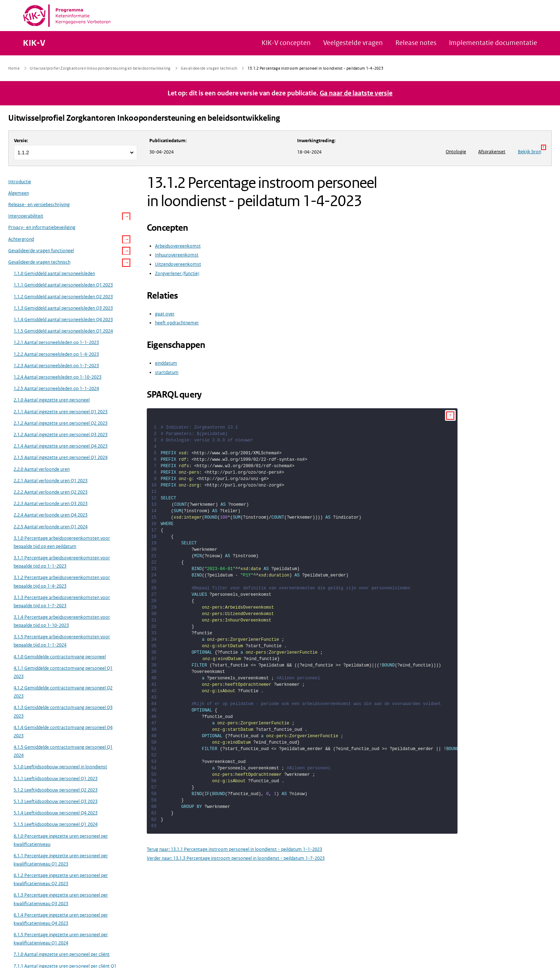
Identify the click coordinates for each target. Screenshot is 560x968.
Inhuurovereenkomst (177, 255)
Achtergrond (21, 239)
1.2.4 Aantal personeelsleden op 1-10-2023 (57, 377)
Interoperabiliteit (26, 216)
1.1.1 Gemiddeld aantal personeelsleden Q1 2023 (63, 285)
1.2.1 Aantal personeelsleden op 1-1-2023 (56, 342)
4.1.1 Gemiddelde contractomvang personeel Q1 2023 (63, 672)
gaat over (165, 314)
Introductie (20, 182)
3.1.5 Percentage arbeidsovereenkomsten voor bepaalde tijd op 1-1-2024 (62, 641)
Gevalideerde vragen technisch (39, 262)
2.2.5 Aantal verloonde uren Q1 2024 (51, 527)
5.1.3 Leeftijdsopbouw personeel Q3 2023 (56, 801)
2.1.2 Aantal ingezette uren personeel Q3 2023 (61, 435)
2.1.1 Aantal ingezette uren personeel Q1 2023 (61, 412)
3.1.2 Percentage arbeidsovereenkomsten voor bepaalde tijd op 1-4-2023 (62, 582)
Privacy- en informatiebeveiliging (42, 227)
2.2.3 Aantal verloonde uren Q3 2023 (51, 503)
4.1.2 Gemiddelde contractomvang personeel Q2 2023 (63, 692)
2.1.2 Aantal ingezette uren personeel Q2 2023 (61, 423)
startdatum (167, 372)
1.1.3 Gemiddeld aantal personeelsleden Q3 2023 (63, 308)
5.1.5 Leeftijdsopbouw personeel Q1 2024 (56, 824)
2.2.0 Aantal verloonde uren (42, 469)
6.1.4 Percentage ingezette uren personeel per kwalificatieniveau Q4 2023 (61, 919)
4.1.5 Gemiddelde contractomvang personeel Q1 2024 (63, 751)
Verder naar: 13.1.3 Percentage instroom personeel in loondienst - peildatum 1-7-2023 (236, 858)
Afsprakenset (492, 152)
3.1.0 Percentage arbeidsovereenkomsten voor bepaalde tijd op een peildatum (62, 542)
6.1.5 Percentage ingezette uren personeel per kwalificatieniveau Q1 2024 (61, 939)
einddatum (166, 363)
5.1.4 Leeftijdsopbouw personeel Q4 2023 (56, 813)
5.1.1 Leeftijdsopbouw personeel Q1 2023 (56, 779)
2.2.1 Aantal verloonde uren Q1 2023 (51, 481)
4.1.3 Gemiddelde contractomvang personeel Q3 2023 (63, 712)
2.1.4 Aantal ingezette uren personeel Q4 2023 (61, 446)
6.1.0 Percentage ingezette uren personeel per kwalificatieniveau (61, 840)
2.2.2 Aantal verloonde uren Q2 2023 (51, 492)
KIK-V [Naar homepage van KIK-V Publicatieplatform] (34, 43)
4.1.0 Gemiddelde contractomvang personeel (60, 657)
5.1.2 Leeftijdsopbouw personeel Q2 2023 (56, 790)
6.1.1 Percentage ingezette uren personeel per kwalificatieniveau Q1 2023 (61, 860)
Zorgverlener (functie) (177, 273)
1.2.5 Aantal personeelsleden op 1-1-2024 (56, 388)
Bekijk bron (532, 150)
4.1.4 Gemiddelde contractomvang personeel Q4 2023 (63, 732)
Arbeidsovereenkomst (178, 246)
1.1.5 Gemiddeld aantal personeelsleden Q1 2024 (63, 331)
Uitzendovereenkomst (178, 264)
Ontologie (456, 152)
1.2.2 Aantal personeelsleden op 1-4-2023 (56, 354)
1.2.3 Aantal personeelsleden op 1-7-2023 (56, 366)
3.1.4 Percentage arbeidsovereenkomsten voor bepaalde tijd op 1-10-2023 (62, 621)
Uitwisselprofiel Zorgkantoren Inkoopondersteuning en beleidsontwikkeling (144, 118)
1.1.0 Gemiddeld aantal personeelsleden (54, 273)
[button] (126, 217)
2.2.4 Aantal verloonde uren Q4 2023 (51, 515)
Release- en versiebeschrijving (39, 204)
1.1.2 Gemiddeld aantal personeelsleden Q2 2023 (63, 297)
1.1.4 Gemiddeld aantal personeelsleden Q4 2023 (63, 320)
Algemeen (19, 193)
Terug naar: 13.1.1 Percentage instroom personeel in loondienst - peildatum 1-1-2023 (234, 849)
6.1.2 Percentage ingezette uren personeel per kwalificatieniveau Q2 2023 (61, 879)
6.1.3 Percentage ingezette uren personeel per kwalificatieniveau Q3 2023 (61, 899)
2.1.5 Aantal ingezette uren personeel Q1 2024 (61, 457)
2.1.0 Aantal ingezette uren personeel (52, 400)
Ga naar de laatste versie (356, 93)
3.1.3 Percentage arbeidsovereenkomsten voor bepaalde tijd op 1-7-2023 (62, 602)
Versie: (21, 141)
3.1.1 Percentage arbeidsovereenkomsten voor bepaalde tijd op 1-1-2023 (62, 562)
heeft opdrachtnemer (177, 323)
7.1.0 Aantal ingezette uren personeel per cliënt (62, 954)
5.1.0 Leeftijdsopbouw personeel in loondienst (60, 767)
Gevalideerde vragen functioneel (41, 251)
